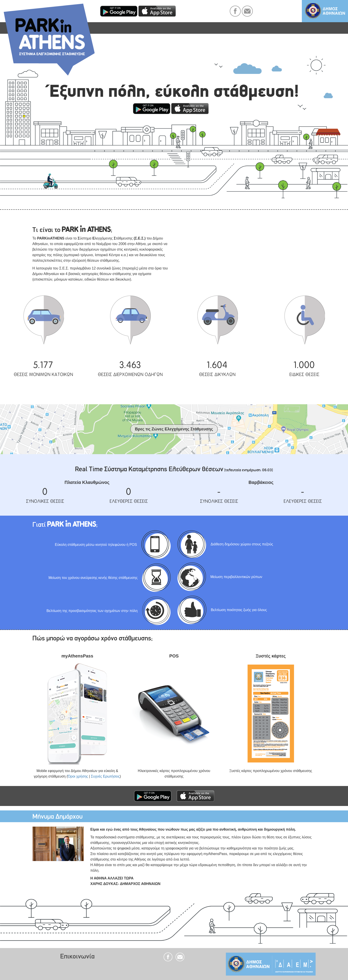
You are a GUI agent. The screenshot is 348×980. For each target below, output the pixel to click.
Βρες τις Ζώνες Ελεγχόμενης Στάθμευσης (174, 429)
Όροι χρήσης (78, 776)
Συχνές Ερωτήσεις (105, 776)
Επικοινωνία (77, 956)
